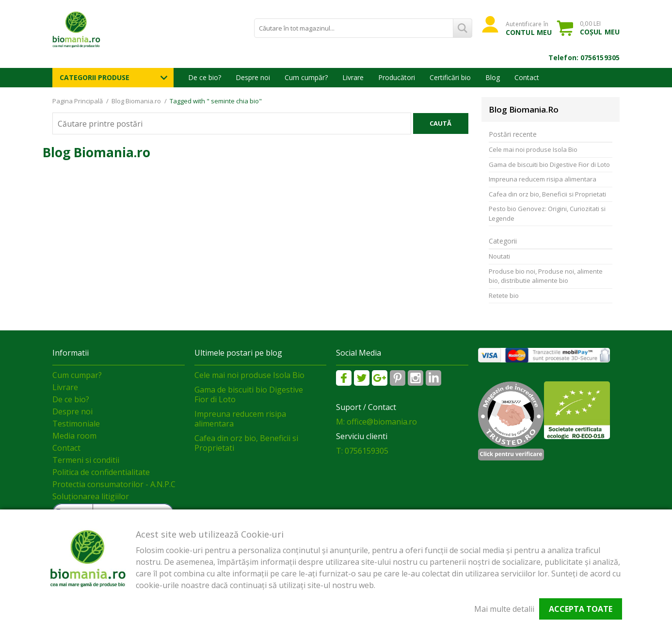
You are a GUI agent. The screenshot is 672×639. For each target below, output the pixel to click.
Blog (493, 77)
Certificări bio (450, 77)
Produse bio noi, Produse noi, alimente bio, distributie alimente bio (546, 276)
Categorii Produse (95, 77)
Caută (440, 123)
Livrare (353, 77)
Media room (74, 436)
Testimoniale (76, 424)
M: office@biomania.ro (376, 422)
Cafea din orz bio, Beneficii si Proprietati (547, 194)
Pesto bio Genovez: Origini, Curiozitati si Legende (547, 213)
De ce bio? (205, 77)
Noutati (499, 256)
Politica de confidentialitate (101, 472)
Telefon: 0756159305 (584, 57)
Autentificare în (529, 28)
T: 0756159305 (362, 451)
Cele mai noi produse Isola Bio (533, 149)
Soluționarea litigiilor (91, 496)
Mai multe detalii (504, 609)
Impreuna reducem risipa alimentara (543, 179)
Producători (397, 77)
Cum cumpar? (77, 375)
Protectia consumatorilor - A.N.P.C (114, 484)
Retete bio (504, 295)
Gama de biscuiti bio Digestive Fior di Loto (549, 164)
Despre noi (253, 77)
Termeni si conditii (86, 460)
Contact (527, 77)
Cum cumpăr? (306, 77)
